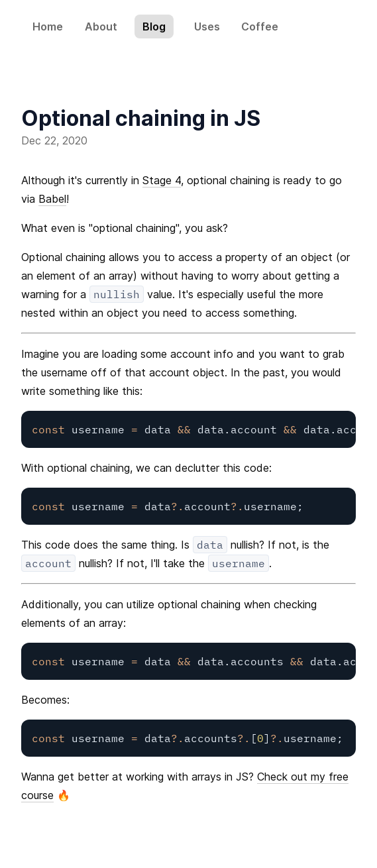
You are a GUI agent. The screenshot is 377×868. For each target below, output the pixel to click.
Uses (207, 27)
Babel (52, 199)
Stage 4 (162, 180)
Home (48, 27)
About (101, 27)
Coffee (260, 27)
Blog (154, 27)
